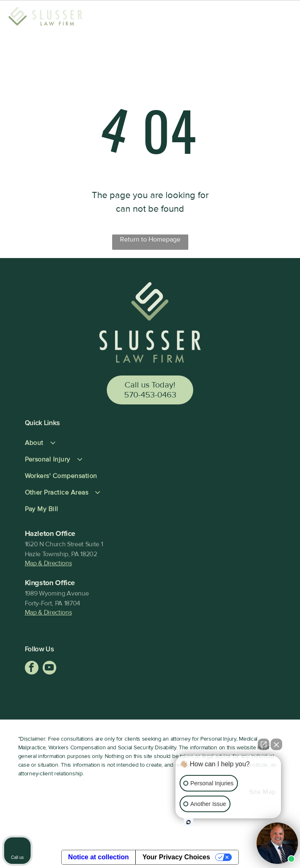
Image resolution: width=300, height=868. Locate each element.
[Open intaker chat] (188, 822)
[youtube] (49, 669)
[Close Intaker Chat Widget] (276, 744)
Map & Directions (48, 563)
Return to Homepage (150, 239)
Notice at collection (99, 857)
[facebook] (32, 669)
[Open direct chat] (264, 744)
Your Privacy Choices (176, 857)
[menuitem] (150, 443)
